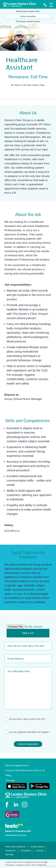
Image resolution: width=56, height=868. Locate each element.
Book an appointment (17, 765)
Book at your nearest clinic (28, 11)
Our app (11, 780)
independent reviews (16, 835)
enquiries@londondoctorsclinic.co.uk (25, 770)
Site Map (9, 854)
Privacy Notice (37, 847)
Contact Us (10, 851)
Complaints (26, 851)
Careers (40, 851)
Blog (9, 775)
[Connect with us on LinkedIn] (16, 805)
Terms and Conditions (15, 847)
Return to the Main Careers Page (28, 85)
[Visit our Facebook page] (7, 805)
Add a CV (28, 633)
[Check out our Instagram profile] (25, 805)
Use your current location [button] (28, 21)
